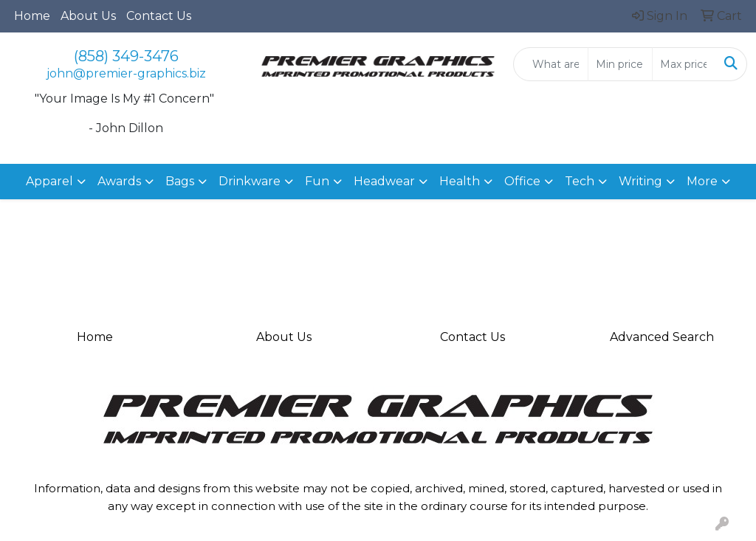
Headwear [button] (384, 181)
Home (32, 16)
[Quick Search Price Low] (620, 64)
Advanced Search (662, 337)
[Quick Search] (551, 64)
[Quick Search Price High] (684, 64)
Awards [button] (119, 181)
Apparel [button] (49, 181)
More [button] (702, 181)
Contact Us (159, 16)
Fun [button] (317, 181)
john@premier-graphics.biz (126, 73)
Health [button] (460, 181)
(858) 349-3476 (126, 56)
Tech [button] (580, 181)
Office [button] (522, 181)
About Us (88, 16)
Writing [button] (640, 181)
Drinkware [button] (250, 181)
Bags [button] (180, 181)
